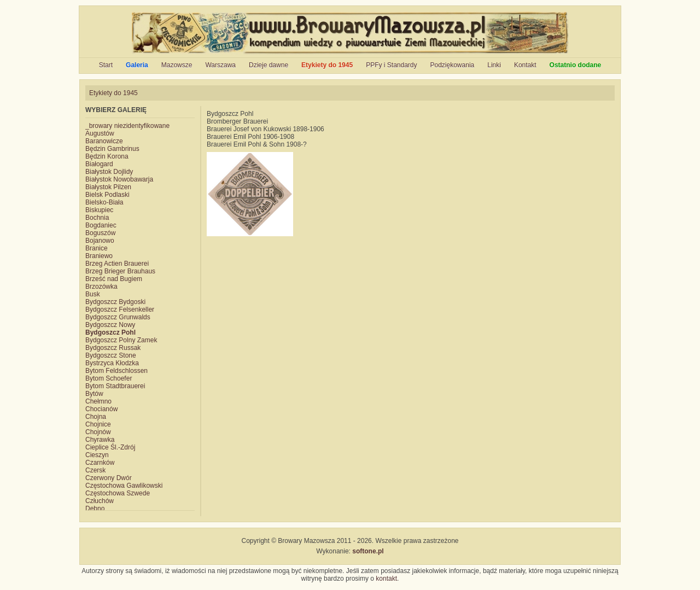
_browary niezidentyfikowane (127, 126)
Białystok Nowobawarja (119, 179)
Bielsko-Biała (104, 202)
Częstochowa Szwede (118, 493)
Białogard (99, 164)
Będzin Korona (107, 156)
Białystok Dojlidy (109, 172)
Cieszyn (97, 455)
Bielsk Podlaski (107, 195)
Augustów (100, 133)
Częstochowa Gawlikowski (124, 486)
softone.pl (368, 551)
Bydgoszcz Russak (113, 348)
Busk (93, 294)
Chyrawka (100, 440)
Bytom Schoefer (109, 378)
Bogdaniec (101, 225)
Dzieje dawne (269, 65)
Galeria (137, 65)
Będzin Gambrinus (112, 149)
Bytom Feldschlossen (116, 371)
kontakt (386, 579)
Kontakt (525, 65)
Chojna (96, 417)
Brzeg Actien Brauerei (117, 264)
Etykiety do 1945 (327, 65)
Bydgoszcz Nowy (110, 325)
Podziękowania (453, 65)
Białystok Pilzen (108, 187)
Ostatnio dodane (576, 65)
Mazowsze (177, 65)
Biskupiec (99, 210)
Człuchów (100, 501)
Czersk (95, 470)
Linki (494, 65)
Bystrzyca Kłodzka (112, 363)
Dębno (95, 509)
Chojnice (98, 424)
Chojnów (98, 432)
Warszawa (220, 65)
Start (106, 65)
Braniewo (99, 256)
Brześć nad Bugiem (114, 279)
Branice (97, 248)
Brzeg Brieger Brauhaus (120, 271)
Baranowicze (104, 141)
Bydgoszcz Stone (111, 355)
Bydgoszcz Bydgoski (115, 302)
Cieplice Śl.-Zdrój (110, 447)
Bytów (94, 394)
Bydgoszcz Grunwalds (118, 317)
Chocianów (101, 409)
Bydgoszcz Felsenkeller (120, 309)
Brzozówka (101, 287)
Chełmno (98, 401)
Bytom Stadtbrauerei (115, 386)
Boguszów (100, 233)
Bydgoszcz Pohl (110, 332)
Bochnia (97, 218)
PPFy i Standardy (391, 65)
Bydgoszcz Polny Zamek (121, 340)
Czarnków (100, 463)
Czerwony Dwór (109, 478)
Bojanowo (100, 241)
